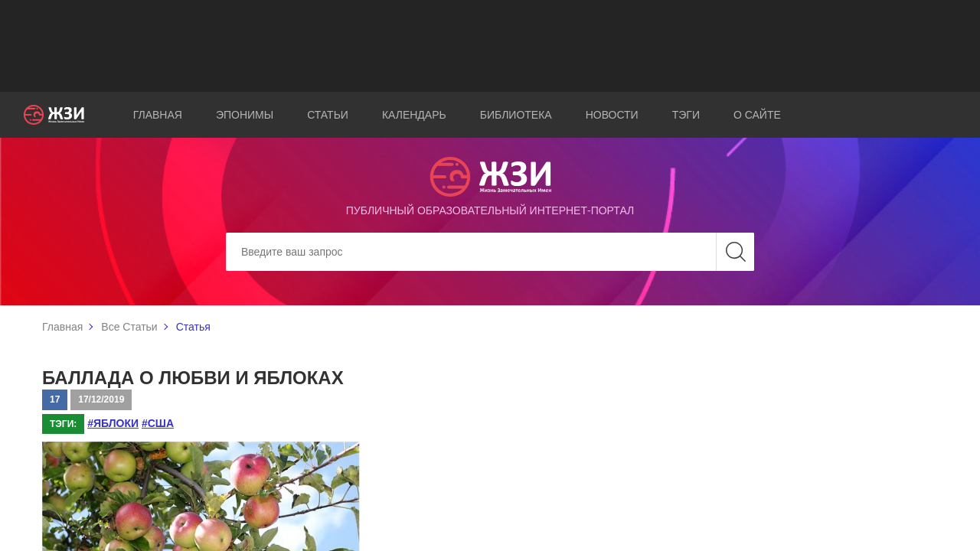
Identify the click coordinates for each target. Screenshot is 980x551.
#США (158, 423)
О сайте (757, 115)
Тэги (686, 115)
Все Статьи (129, 327)
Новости (612, 115)
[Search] (490, 252)
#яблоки (113, 423)
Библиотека (516, 115)
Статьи (328, 115)
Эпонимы (245, 115)
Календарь (414, 115)
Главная (158, 115)
